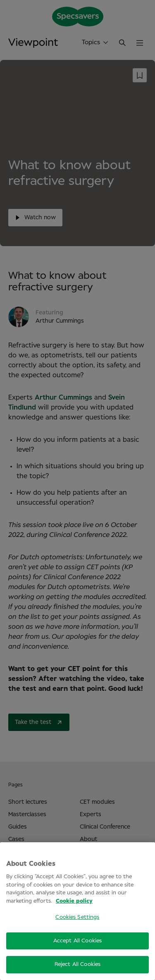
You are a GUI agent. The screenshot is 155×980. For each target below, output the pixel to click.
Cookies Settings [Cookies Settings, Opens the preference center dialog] (77, 917)
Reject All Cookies (77, 964)
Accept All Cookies (77, 941)
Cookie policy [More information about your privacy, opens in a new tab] (74, 901)
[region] (77, 911)
